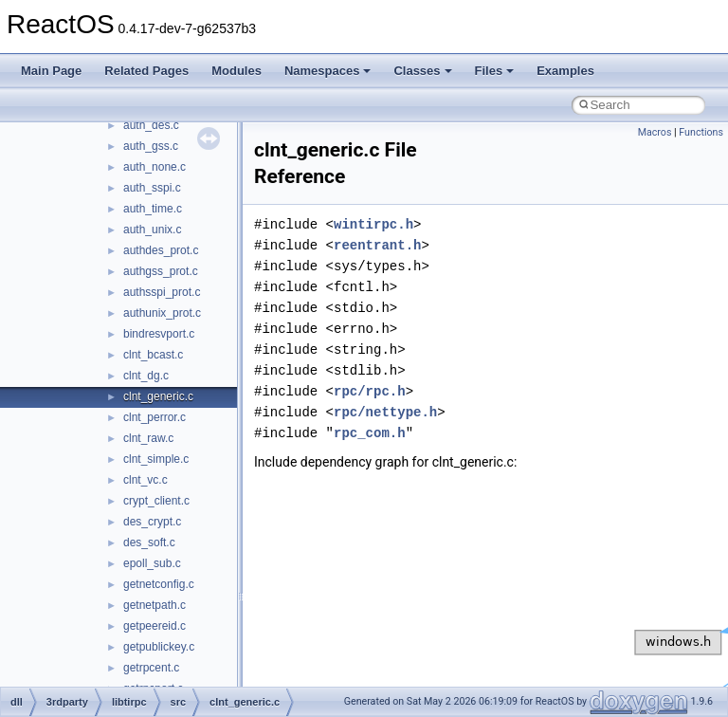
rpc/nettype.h (385, 412)
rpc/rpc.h (370, 391)
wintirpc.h (373, 224)
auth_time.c (153, 209)
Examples (565, 71)
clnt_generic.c (158, 396)
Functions (701, 132)
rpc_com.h (370, 433)
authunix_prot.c (162, 313)
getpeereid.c (155, 626)
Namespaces (328, 71)
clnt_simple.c (156, 459)
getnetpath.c (155, 605)
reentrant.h (377, 245)
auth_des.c (151, 125)
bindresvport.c (159, 334)
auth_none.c (155, 167)
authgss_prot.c (161, 271)
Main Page (51, 71)
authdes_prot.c (161, 250)
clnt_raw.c (148, 438)
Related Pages (146, 71)
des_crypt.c (152, 522)
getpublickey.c (159, 647)
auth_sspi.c (152, 188)
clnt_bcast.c (153, 355)
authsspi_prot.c (162, 292)
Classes (422, 71)
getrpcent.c (151, 668)
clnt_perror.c (155, 417)
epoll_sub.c (152, 563)
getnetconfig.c (159, 584)
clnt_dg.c (146, 376)
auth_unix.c (152, 230)
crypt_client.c (156, 501)
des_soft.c (149, 542)
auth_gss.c (151, 146)
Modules (237, 71)
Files (495, 71)
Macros (655, 132)
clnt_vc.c (146, 480)
